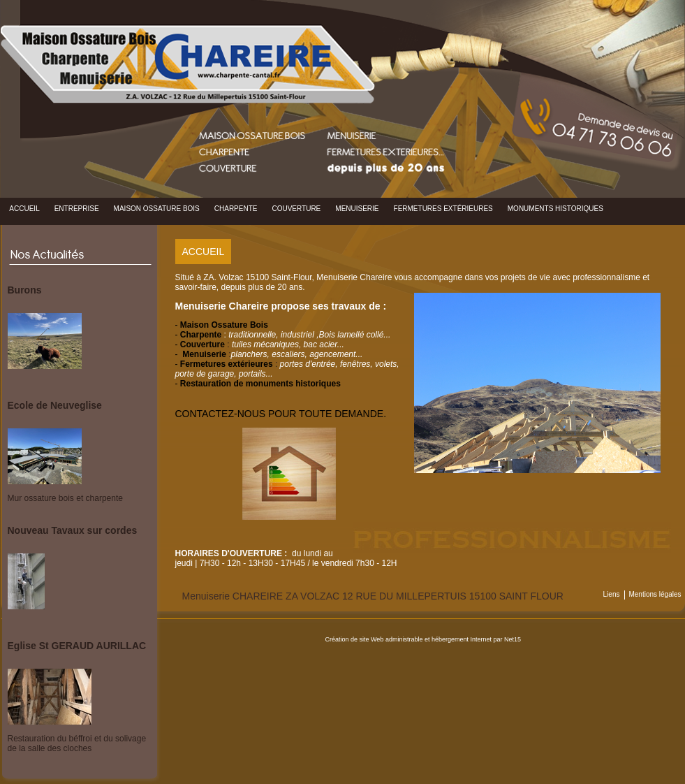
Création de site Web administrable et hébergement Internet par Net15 (423, 639)
